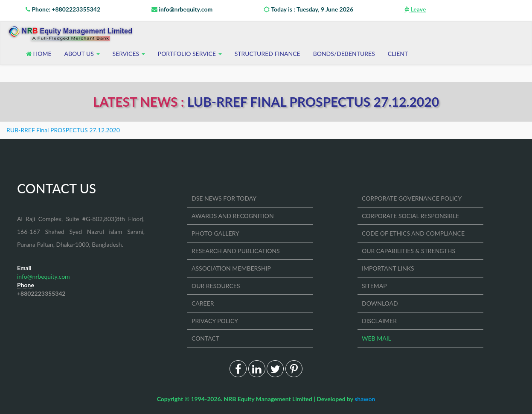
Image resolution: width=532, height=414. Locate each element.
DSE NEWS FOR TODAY (224, 198)
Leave (415, 9)
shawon (365, 399)
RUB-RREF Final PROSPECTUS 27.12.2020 (63, 130)
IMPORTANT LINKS (388, 268)
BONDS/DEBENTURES (344, 54)
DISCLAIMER (379, 321)
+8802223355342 (41, 293)
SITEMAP (374, 286)
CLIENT (398, 54)
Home (39, 54)
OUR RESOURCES (216, 286)
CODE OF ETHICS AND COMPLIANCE (413, 233)
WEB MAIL (376, 338)
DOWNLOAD (380, 303)
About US (82, 54)
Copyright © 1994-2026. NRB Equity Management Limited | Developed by (266, 399)
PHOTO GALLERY (215, 233)
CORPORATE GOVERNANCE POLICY (412, 198)
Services (129, 54)
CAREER (203, 303)
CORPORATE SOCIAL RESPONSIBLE (410, 216)
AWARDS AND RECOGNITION (233, 216)
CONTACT (205, 338)
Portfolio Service (190, 54)
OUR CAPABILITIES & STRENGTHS (408, 251)
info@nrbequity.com (182, 9)
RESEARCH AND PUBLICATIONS (236, 251)
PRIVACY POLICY (215, 321)
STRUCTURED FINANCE (267, 54)
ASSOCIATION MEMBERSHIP (231, 268)
